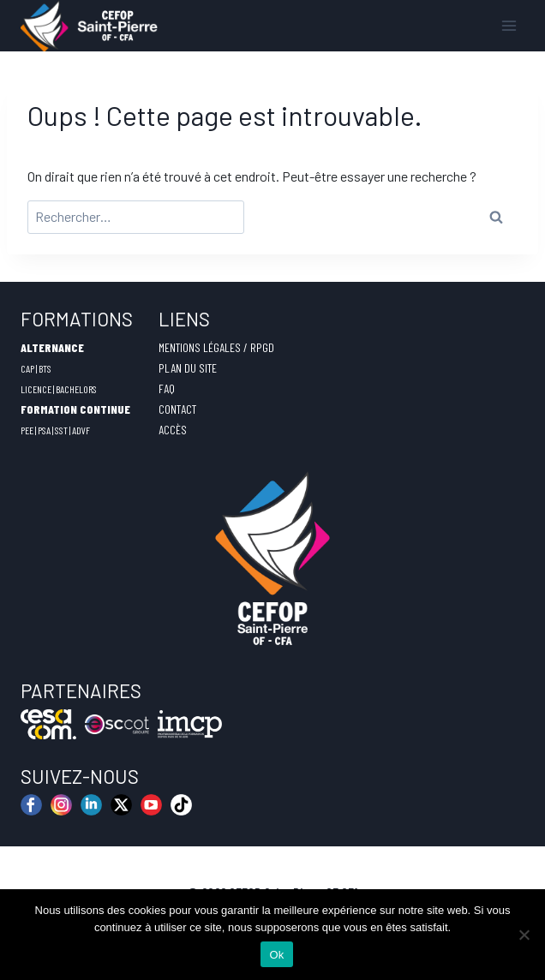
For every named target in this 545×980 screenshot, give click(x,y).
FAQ (167, 388)
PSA (44, 430)
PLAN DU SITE (188, 368)
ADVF (81, 430)
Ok (276, 955)
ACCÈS (173, 430)
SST (61, 430)
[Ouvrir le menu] (509, 25)
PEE (27, 430)
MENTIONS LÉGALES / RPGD (216, 347)
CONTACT (177, 409)
